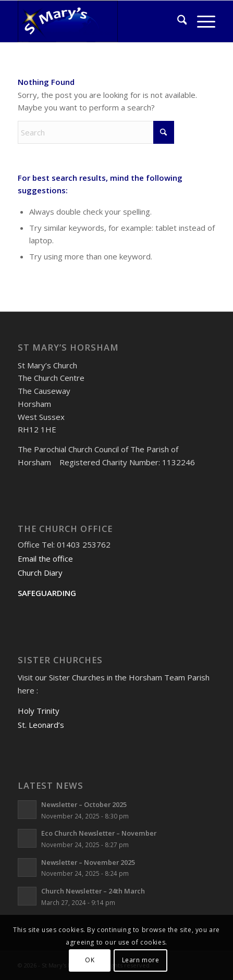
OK (90, 960)
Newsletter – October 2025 (84, 804)
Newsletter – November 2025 (88, 862)
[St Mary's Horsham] (97, 21)
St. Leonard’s (41, 725)
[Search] (177, 21)
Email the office (45, 559)
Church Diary (40, 573)
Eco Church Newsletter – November (99, 833)
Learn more (141, 960)
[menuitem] (177, 21)
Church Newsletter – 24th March (93, 891)
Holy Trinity (39, 711)
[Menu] (201, 21)
